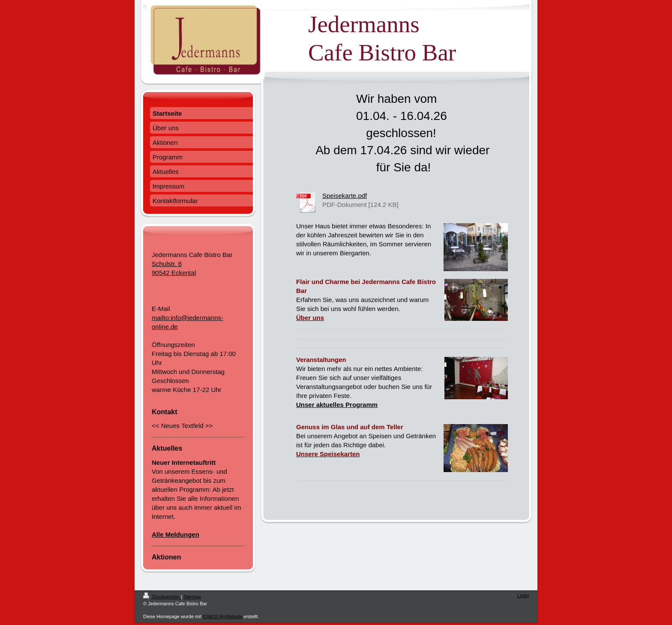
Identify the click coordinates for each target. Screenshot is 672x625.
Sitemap (192, 597)
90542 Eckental (174, 273)
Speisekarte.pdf (345, 196)
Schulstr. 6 (167, 264)
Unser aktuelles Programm (337, 405)
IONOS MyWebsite (223, 616)
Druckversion (162, 597)
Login (523, 595)
